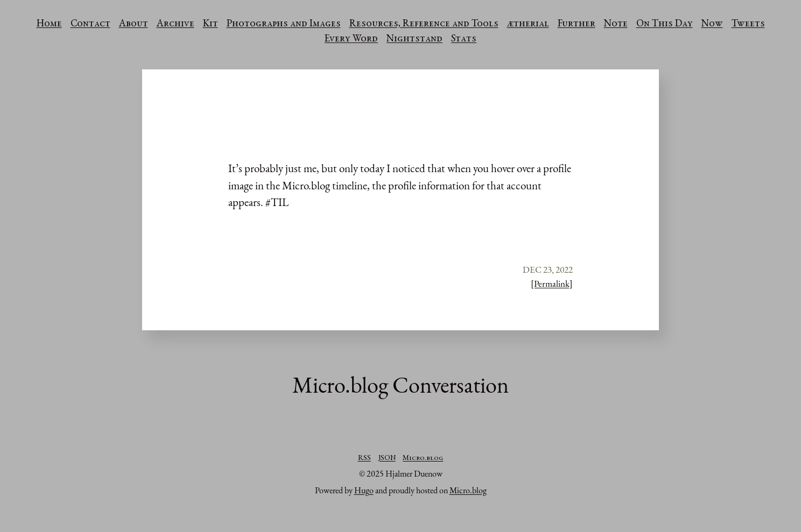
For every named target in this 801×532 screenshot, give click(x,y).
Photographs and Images (284, 24)
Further (577, 24)
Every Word (351, 39)
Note (616, 24)
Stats (464, 39)
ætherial (528, 24)
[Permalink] (552, 283)
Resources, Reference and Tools (424, 24)
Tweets (748, 24)
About (133, 24)
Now (712, 24)
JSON (387, 458)
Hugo (364, 490)
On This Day (665, 24)
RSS (364, 458)
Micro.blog (423, 458)
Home (49, 24)
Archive (175, 24)
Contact (90, 24)
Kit (210, 24)
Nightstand (414, 39)
